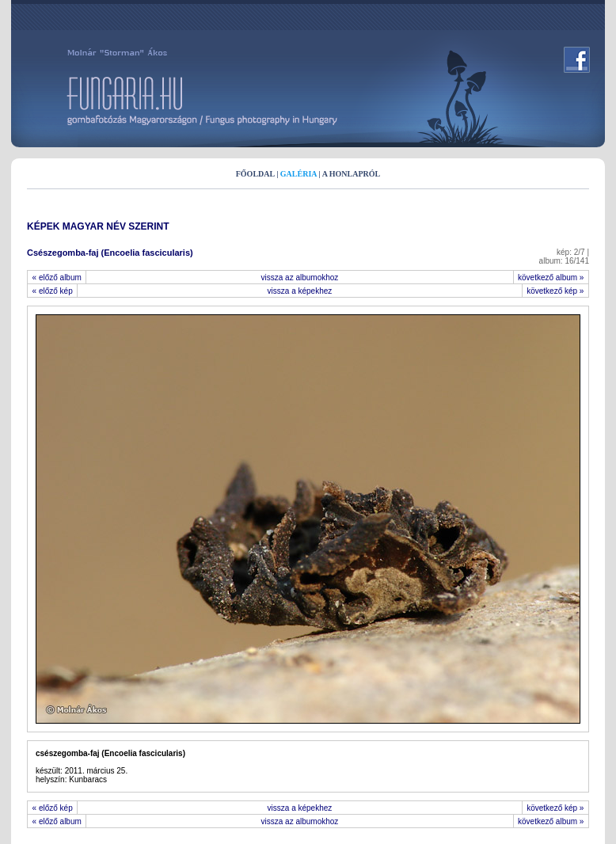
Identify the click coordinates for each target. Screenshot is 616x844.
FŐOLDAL (255, 174)
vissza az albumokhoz (300, 278)
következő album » (551, 278)
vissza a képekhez (300, 291)
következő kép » (555, 291)
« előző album (57, 278)
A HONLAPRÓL (352, 174)
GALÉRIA (298, 174)
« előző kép (52, 291)
